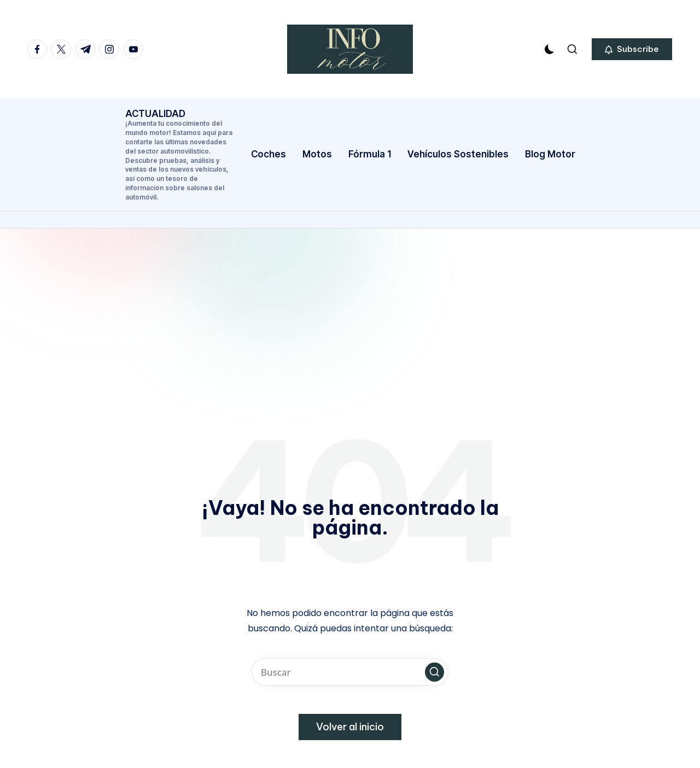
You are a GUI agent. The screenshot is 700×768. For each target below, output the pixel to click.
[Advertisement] (350, 310)
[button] (632, 49)
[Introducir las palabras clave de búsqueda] (350, 672)
